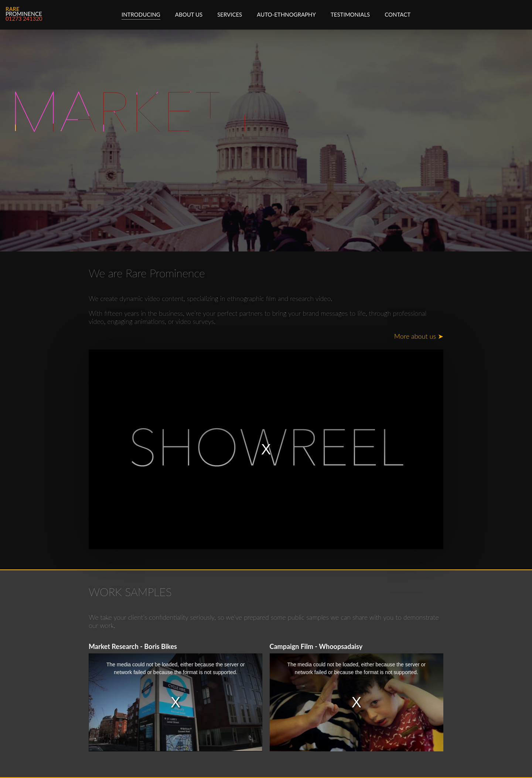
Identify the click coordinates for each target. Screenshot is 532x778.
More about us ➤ (419, 336)
